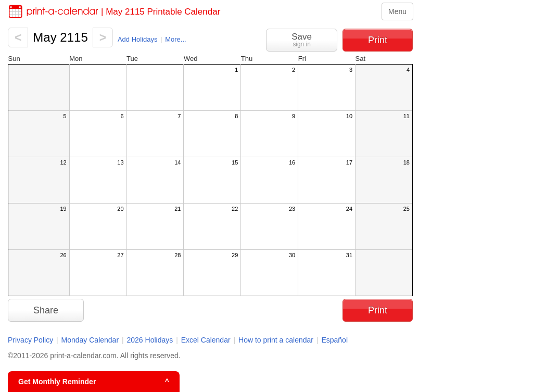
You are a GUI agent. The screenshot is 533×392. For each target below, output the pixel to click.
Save (302, 40)
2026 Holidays (150, 340)
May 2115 (60, 37)
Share (46, 310)
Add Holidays (138, 39)
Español (334, 340)
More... (175, 39)
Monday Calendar (90, 340)
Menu (397, 11)
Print (378, 40)
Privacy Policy (30, 340)
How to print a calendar (276, 340)
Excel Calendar (207, 340)
